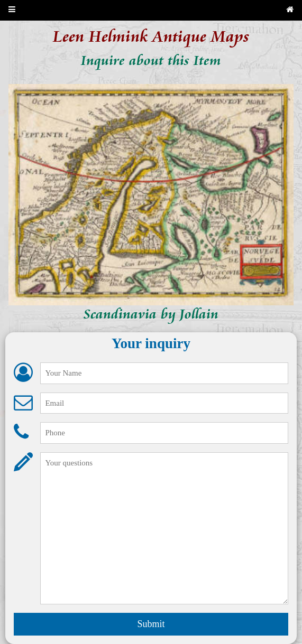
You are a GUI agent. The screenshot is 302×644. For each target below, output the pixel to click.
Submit (151, 624)
